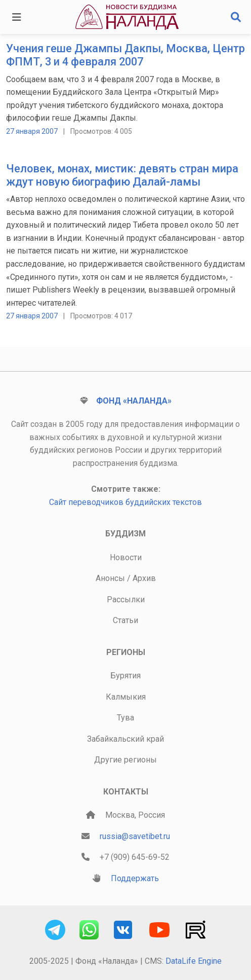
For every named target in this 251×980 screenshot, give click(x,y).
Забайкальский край (126, 739)
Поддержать (135, 878)
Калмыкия (126, 697)
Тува (126, 718)
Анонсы (110, 578)
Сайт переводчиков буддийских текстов (126, 502)
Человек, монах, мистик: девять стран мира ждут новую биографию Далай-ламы (122, 175)
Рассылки (126, 600)
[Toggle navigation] (17, 17)
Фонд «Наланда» (134, 401)
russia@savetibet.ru (135, 836)
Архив (144, 578)
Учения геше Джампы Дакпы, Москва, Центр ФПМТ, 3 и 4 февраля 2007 (126, 55)
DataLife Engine (194, 961)
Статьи (126, 620)
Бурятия (126, 676)
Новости (126, 557)
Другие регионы (126, 760)
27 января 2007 (32, 131)
